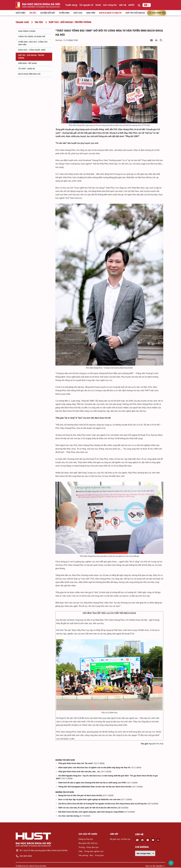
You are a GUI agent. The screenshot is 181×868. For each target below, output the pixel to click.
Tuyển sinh (64, 13)
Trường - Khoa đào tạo (88, 848)
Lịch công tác (110, 5)
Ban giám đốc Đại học (88, 843)
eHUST (131, 5)
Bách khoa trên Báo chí (29, 74)
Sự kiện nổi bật (48, 13)
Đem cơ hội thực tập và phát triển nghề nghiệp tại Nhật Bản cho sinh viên (89, 800)
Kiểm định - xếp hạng (28, 63)
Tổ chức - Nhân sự (27, 69)
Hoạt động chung (27, 31)
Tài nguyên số (86, 5)
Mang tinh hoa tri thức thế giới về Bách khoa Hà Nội (80, 796)
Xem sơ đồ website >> (155, 866)
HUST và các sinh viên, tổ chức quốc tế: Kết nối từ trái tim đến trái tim (88, 808)
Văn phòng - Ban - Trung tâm (91, 856)
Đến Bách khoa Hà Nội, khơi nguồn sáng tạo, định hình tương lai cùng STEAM (91, 812)
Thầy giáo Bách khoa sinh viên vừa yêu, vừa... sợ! (79, 772)
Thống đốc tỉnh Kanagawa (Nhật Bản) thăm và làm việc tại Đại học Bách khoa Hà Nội (95, 787)
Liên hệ (123, 5)
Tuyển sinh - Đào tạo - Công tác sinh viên (33, 43)
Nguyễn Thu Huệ (156, 744)
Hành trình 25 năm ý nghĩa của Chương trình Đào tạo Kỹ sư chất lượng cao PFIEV (92, 783)
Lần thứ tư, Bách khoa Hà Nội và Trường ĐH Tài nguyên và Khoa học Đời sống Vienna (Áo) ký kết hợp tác (103, 804)
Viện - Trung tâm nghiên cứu (91, 852)
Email (98, 5)
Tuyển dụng (71, 5)
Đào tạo (78, 13)
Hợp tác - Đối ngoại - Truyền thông (31, 57)
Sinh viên (91, 13)
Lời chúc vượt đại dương (69, 816)
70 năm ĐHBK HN (157, 13)
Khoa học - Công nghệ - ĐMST (32, 50)
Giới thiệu (21, 13)
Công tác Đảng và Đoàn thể (32, 37)
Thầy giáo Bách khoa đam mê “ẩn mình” (76, 764)
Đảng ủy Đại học (86, 839)
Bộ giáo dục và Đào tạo (120, 839)
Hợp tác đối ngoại (135, 13)
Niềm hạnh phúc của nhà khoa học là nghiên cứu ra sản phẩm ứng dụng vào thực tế (94, 768)
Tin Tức (33, 13)
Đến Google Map (145, 854)
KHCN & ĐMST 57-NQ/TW (110, 13)
